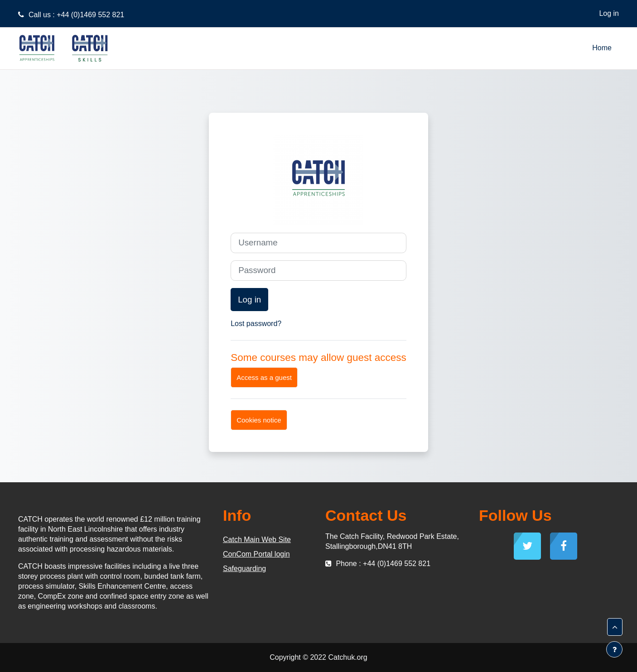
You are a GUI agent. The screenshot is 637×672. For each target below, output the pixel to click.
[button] (615, 627)
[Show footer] (614, 649)
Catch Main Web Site (257, 540)
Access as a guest (264, 377)
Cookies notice (259, 420)
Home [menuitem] (602, 48)
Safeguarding (244, 569)
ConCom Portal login (256, 554)
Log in (609, 13)
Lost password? (256, 324)
